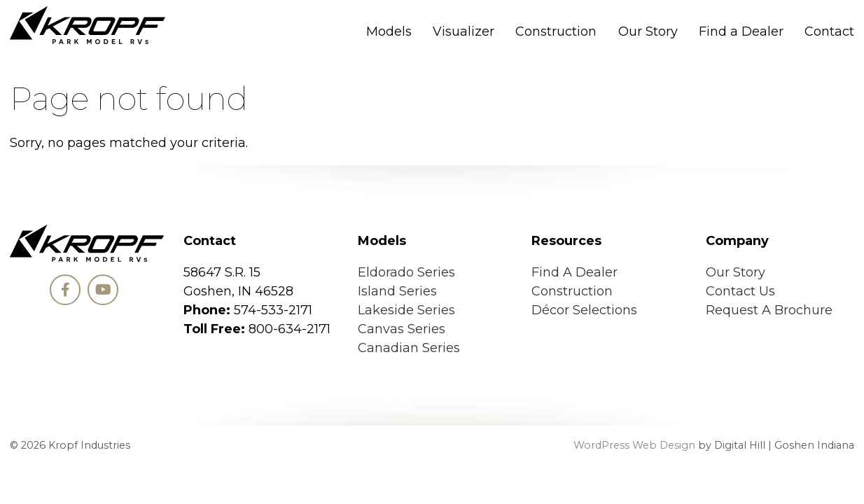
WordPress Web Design (634, 445)
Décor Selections (584, 310)
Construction (556, 31)
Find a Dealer (741, 31)
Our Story (648, 31)
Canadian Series (409, 348)
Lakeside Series (406, 310)
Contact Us (740, 291)
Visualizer (464, 31)
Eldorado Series (406, 272)
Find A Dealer (574, 272)
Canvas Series (402, 329)
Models (389, 31)
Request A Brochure (769, 310)
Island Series (397, 291)
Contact (829, 31)
